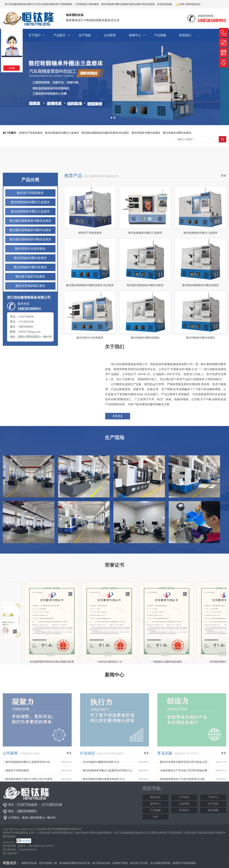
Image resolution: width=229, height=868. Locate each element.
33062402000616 (28, 850)
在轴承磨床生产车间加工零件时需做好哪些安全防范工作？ (185, 825)
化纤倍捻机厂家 (48, 863)
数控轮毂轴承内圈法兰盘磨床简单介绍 (28, 816)
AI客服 (12, 68)
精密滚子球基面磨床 (62, 4)
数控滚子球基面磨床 (30, 297)
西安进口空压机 (139, 863)
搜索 (222, 139)
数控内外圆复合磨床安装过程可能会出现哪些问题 (185, 816)
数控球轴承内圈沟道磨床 (177, 133)
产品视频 (160, 35)
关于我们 (34, 35)
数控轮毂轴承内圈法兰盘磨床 (62, 133)
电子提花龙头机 (101, 863)
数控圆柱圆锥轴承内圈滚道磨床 (30, 325)
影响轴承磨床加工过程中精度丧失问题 (182, 833)
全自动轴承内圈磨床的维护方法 (101, 816)
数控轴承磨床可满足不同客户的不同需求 (29, 833)
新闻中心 (135, 35)
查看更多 (118, 454)
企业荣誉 (110, 35)
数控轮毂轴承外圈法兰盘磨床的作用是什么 (108, 825)
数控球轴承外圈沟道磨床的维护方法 (104, 833)
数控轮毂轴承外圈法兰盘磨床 (30, 315)
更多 (224, 280)
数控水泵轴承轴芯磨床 (30, 390)
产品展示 (60, 35)
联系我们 (185, 35)
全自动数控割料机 (160, 863)
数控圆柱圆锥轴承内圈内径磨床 (30, 334)
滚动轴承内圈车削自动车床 (75, 863)
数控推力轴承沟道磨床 (30, 381)
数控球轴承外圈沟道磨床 (146, 133)
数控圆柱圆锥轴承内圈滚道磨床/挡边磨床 (105, 133)
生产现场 (85, 35)
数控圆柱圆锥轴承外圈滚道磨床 (30, 343)
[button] (112, 118)
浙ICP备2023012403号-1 (42, 846)
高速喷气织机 (120, 863)
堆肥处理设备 (29, 863)
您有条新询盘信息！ (189, 4)
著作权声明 (9, 846)
